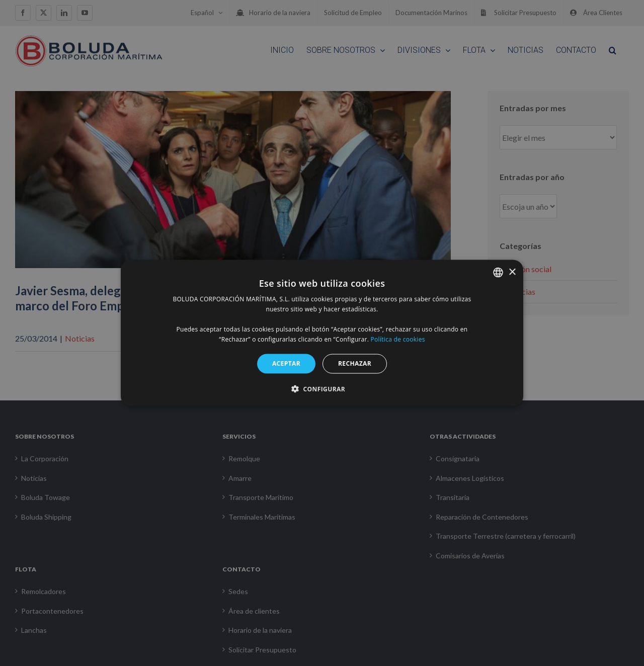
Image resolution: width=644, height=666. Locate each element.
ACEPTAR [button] (286, 363)
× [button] (512, 272)
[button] (322, 388)
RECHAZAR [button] (355, 363)
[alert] (322, 333)
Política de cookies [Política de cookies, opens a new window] (398, 339)
